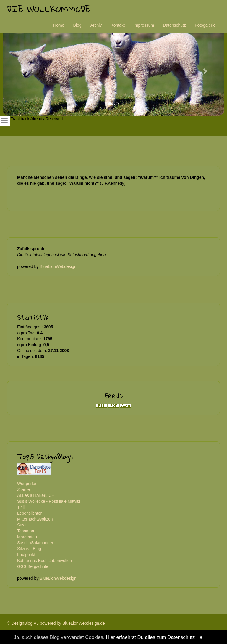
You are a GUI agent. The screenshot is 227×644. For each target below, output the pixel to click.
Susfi (22, 525)
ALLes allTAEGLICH (36, 495)
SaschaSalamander (35, 543)
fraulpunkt (26, 555)
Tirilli (21, 507)
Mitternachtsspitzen (35, 519)
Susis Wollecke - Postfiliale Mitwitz (49, 501)
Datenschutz (174, 25)
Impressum (144, 25)
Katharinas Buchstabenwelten (44, 561)
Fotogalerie (205, 25)
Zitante (23, 489)
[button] (19, 68)
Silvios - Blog (29, 549)
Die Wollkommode (49, 9)
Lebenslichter (29, 513)
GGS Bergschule (33, 566)
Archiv (96, 25)
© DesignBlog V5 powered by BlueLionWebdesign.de (56, 623)
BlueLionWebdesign (58, 266)
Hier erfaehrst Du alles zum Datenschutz (150, 637)
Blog (77, 25)
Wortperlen (27, 484)
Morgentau (27, 537)
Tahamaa (26, 531)
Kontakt (117, 25)
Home (59, 25)
